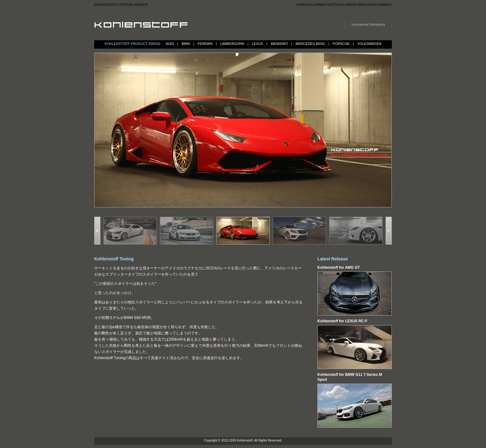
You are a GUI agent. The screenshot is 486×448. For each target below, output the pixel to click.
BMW (186, 44)
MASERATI (279, 44)
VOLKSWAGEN (369, 44)
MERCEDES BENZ (310, 44)
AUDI (170, 44)
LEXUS (258, 44)
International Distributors (368, 25)
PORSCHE (341, 44)
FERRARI (205, 44)
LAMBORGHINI (232, 44)
